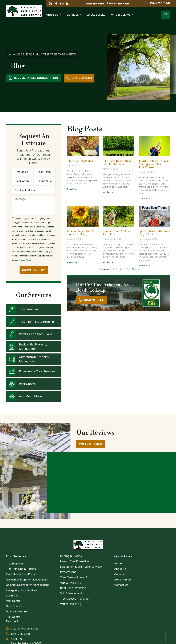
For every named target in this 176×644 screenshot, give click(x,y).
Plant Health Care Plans (36, 334)
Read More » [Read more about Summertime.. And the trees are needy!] (73, 262)
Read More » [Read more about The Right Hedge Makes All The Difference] (109, 192)
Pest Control (28, 384)
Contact (12, 569)
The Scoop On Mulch (80, 161)
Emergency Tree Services (37, 371)
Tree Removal (29, 309)
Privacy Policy (25, 260)
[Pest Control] (12, 384)
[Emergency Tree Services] (12, 372)
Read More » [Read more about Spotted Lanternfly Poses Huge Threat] (144, 265)
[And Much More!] (12, 396)
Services (74, 15)
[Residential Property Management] (12, 347)
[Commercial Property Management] (12, 359)
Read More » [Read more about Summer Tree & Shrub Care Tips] (109, 262)
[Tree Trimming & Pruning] (12, 322)
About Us (53, 15)
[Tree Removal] (12, 309)
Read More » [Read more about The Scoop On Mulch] (73, 189)
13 (128, 270)
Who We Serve (122, 15)
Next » (136, 270)
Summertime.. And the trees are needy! (82, 233)
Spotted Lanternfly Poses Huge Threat (154, 233)
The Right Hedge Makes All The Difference (118, 163)
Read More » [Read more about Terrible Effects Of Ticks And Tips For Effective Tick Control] (144, 199)
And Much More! (31, 396)
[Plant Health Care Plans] (12, 334)
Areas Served (96, 15)
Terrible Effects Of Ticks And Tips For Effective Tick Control (154, 164)
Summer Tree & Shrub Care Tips (117, 233)
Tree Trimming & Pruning (36, 322)
